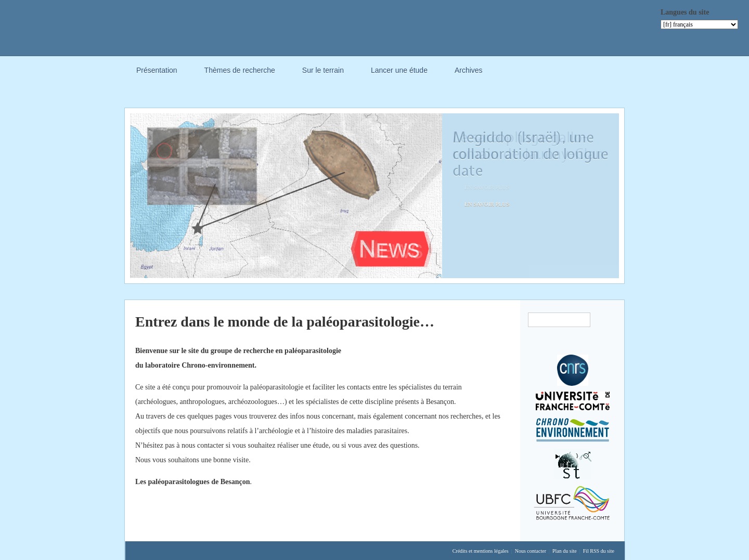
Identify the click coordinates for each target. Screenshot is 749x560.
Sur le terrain (323, 70)
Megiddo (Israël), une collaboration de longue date (531, 154)
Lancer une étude (399, 70)
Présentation (157, 72)
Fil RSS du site (599, 551)
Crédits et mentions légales (481, 551)
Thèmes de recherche (240, 72)
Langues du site (685, 12)
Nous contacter (531, 551)
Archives (469, 72)
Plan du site (565, 551)
